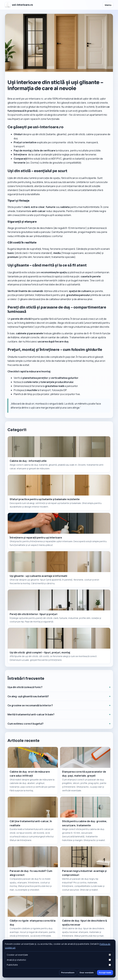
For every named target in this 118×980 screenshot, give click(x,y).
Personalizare (68, 973)
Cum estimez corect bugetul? (26, 724)
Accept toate (105, 973)
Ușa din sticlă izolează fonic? (25, 687)
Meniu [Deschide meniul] (108, 5)
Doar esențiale (87, 973)
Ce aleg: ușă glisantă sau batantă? (28, 696)
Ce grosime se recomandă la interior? (30, 705)
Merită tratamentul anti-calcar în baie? (31, 714)
